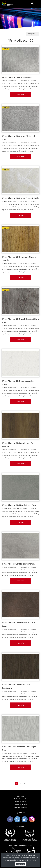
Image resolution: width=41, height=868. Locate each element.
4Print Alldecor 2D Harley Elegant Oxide (20, 198)
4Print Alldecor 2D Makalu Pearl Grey (19, 505)
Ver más (21, 95)
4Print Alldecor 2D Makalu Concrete (18, 564)
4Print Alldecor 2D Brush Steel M (17, 77)
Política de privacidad (21, 799)
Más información (31, 860)
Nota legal (20, 796)
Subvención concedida (20, 807)
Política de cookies (21, 802)
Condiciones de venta (20, 804)
